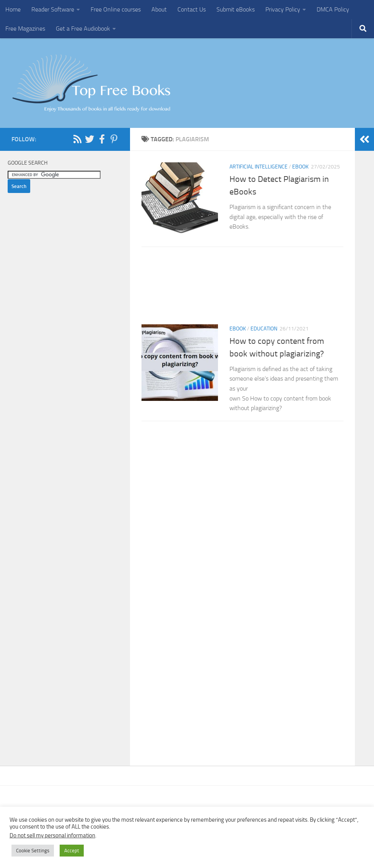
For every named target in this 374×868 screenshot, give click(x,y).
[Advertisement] (242, 288)
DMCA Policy (333, 9)
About (159, 9)
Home (13, 9)
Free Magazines (25, 29)
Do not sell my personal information (52, 835)
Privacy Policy (283, 9)
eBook (300, 167)
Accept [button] (72, 851)
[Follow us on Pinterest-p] (114, 139)
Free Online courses (116, 9)
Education (264, 329)
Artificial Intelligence (259, 167)
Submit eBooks (236, 9)
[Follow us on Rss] (77, 139)
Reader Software (53, 9)
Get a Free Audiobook (83, 29)
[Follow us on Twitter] (89, 139)
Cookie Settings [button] (33, 851)
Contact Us (192, 9)
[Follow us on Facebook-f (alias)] (102, 139)
